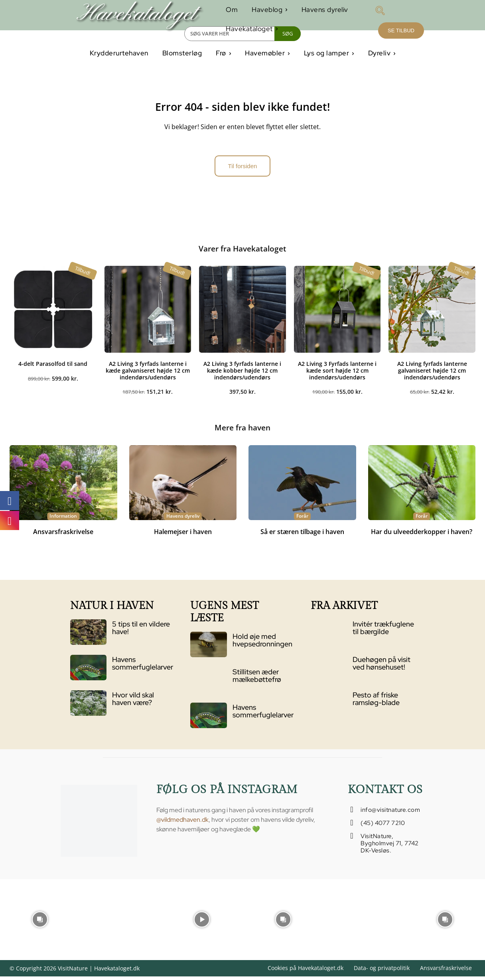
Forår (302, 519)
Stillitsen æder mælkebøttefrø (257, 679)
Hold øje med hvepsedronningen (262, 643)
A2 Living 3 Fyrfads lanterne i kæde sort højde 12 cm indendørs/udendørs (337, 373)
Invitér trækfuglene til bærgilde (383, 631)
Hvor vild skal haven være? (133, 702)
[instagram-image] (40, 922)
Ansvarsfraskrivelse (63, 535)
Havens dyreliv (183, 519)
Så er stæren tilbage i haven (302, 535)
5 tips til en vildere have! (141, 631)
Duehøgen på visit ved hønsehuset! (381, 667)
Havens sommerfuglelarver (143, 667)
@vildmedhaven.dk (182, 823)
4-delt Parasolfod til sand (53, 366)
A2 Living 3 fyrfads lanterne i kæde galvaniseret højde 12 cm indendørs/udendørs (148, 373)
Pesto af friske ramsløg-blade (376, 702)
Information (63, 519)
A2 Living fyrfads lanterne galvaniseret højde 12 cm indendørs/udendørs (432, 373)
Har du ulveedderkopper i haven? (422, 535)
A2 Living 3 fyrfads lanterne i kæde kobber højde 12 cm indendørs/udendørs (242, 373)
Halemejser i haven (183, 535)
